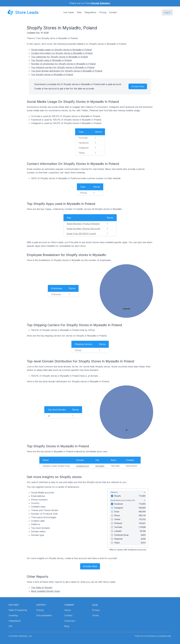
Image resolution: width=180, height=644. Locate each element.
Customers (70, 621)
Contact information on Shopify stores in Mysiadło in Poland (62, 53)
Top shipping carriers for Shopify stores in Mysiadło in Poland (63, 67)
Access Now (138, 86)
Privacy (96, 610)
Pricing (103, 12)
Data (79, 12)
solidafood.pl (83, 466)
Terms (95, 615)
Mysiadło (100, 466)
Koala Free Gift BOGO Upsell (81, 234)
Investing (13, 615)
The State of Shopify (42, 588)
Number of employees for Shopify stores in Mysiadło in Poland (63, 64)
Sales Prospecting (18, 610)
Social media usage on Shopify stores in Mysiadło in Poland (61, 50)
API (10, 626)
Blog (67, 626)
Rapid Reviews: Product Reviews (83, 224)
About (67, 610)
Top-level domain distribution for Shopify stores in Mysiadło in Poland (67, 71)
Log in (167, 12)
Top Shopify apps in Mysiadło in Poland (51, 60)
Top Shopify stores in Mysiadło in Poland (52, 74)
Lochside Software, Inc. (21, 636)
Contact (113, 12)
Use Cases (69, 12)
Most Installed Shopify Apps (46, 591)
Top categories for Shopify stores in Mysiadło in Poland (59, 57)
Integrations (90, 12)
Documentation (44, 615)
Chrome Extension (100, 3)
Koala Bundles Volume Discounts (83, 229)
